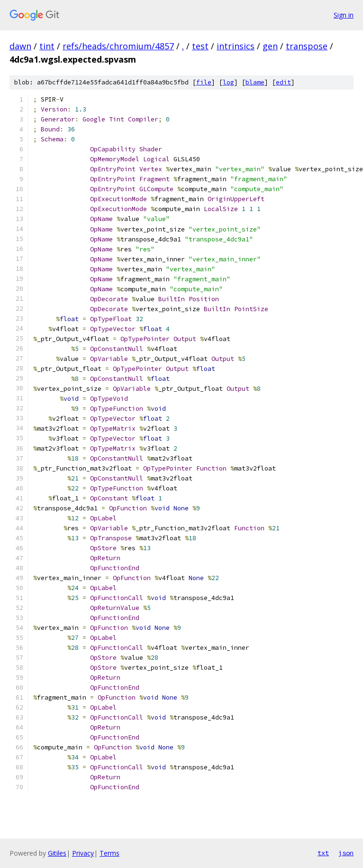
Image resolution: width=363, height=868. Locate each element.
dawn (20, 46)
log (228, 82)
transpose (307, 46)
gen (270, 46)
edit (283, 82)
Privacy (83, 853)
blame (255, 82)
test (200, 46)
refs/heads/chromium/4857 (118, 46)
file (204, 82)
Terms (109, 853)
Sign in (344, 15)
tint (47, 46)
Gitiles (57, 853)
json (346, 853)
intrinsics (236, 46)
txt (323, 853)
